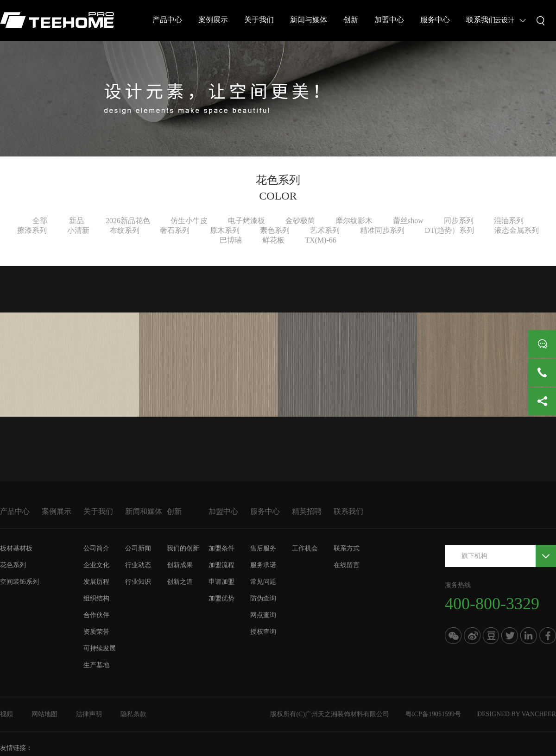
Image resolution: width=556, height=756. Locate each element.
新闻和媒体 (144, 511)
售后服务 (263, 548)
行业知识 (138, 582)
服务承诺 (263, 565)
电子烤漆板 (246, 221)
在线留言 (347, 565)
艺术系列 (325, 230)
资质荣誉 (96, 632)
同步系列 (459, 221)
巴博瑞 (231, 240)
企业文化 (96, 565)
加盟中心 (389, 20)
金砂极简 (300, 221)
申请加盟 (221, 582)
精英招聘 (307, 511)
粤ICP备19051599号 (433, 714)
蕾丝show (408, 221)
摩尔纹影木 (354, 221)
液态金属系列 (517, 230)
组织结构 (96, 598)
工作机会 (305, 548)
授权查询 (263, 632)
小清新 (78, 230)
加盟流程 (221, 565)
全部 (40, 221)
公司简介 (96, 548)
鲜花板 (273, 240)
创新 (351, 20)
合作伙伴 (96, 615)
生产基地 (96, 665)
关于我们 (259, 20)
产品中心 (167, 20)
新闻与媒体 (309, 20)
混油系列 (509, 221)
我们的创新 (183, 548)
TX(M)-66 (321, 240)
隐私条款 (133, 714)
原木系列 (225, 230)
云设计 (505, 20)
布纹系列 (125, 230)
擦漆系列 (32, 230)
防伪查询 (263, 598)
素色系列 (275, 230)
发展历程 (96, 582)
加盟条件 (221, 548)
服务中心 (435, 20)
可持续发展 (100, 648)
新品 (76, 221)
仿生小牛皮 (189, 221)
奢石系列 (175, 230)
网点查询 (263, 615)
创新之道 (180, 582)
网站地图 (44, 714)
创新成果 (180, 565)
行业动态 (138, 565)
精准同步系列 (382, 230)
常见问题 (263, 582)
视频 (6, 714)
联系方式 (347, 548)
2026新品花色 (128, 221)
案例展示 (213, 20)
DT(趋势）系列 (450, 230)
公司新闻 (138, 548)
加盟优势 (221, 598)
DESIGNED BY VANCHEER (517, 714)
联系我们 (481, 20)
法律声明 (89, 714)
